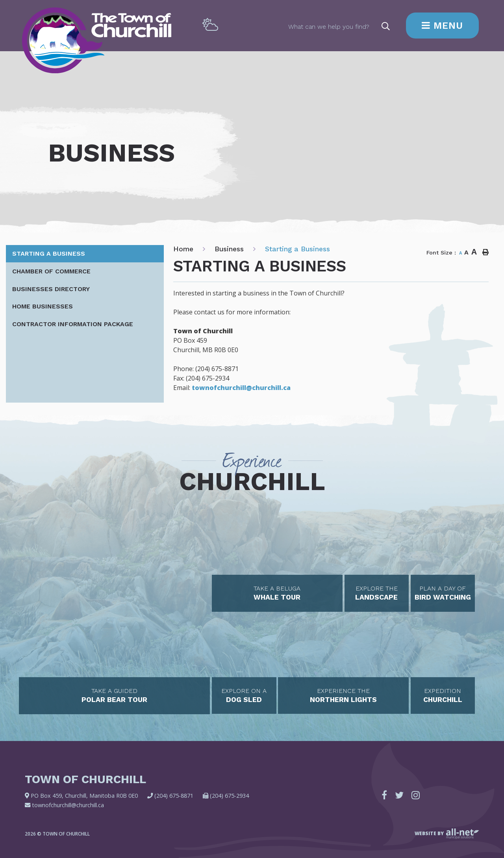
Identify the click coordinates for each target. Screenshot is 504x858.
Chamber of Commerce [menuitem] (51, 271)
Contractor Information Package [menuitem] (73, 324)
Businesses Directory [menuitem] (51, 289)
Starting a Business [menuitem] (49, 253)
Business (229, 249)
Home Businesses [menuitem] (43, 306)
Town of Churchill (97, 40)
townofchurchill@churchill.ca (241, 388)
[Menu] (442, 26)
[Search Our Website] (339, 26)
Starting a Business (297, 249)
